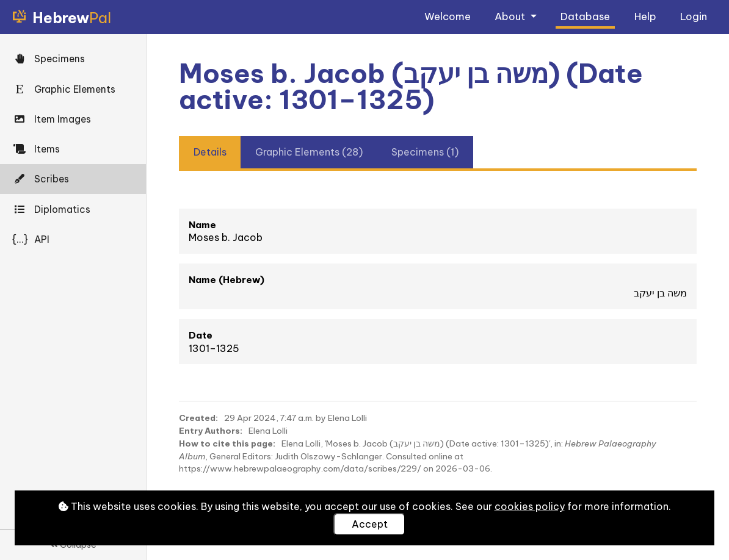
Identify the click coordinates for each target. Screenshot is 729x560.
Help (645, 16)
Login (694, 16)
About (511, 16)
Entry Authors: (211, 431)
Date (201, 335)
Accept (370, 524)
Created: (198, 418)
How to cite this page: (227, 443)
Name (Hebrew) (227, 280)
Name (202, 225)
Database (585, 16)
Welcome (448, 16)
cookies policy (530, 506)
